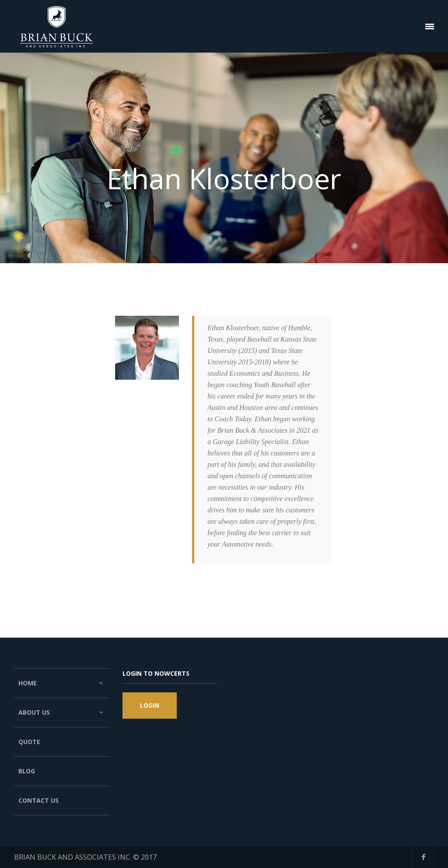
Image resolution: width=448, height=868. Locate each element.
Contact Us (38, 800)
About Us (62, 713)
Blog (27, 771)
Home (62, 683)
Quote (29, 742)
